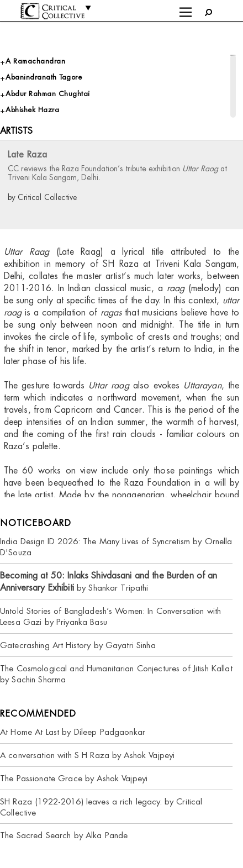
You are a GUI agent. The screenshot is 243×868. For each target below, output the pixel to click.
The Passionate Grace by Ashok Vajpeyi (74, 778)
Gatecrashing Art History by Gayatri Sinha (78, 645)
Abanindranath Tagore (44, 77)
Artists (16, 131)
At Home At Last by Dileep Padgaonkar (73, 732)
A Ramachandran (35, 61)
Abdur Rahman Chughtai (48, 94)
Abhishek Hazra (32, 110)
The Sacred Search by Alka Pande (64, 835)
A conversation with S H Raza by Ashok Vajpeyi (87, 755)
